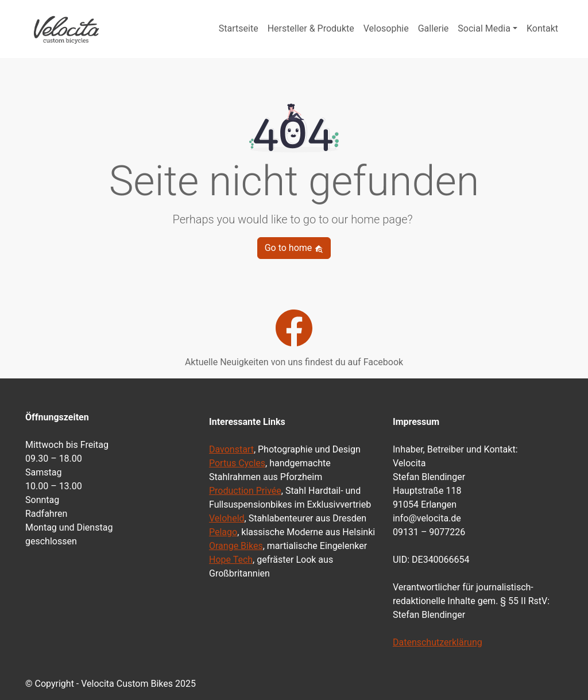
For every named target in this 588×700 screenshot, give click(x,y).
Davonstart (231, 449)
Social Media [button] (484, 28)
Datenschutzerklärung (438, 642)
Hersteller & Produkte (311, 28)
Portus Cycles (237, 463)
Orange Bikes (236, 546)
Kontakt (542, 28)
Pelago (223, 532)
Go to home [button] (294, 248)
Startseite (239, 28)
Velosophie (386, 28)
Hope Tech (231, 560)
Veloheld (227, 518)
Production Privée (245, 491)
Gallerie (434, 28)
